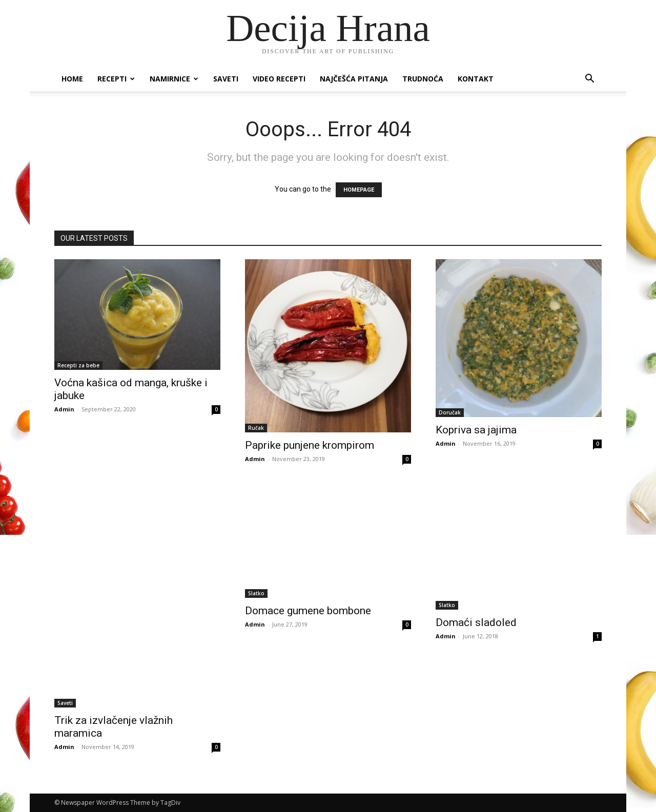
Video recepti (279, 79)
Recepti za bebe (78, 365)
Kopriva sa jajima (476, 430)
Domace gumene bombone (308, 611)
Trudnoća (423, 79)
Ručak (256, 428)
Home (72, 79)
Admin (64, 409)
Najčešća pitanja (354, 79)
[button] (589, 80)
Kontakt (476, 79)
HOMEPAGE (359, 190)
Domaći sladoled (476, 622)
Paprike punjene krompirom (310, 445)
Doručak (450, 412)
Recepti (116, 79)
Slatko (256, 593)
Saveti (226, 79)
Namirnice (174, 79)
